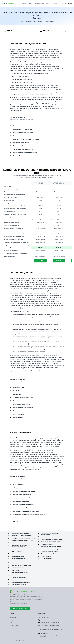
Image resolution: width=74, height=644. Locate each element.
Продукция (22, 3)
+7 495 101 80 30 (68, 3)
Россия (58, 3)
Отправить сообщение (20, 608)
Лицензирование (40, 3)
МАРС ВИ (39, 22)
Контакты (49, 3)
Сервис (31, 3)
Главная (21, 22)
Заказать (40, 261)
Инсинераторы (33, 22)
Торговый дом (13, 617)
